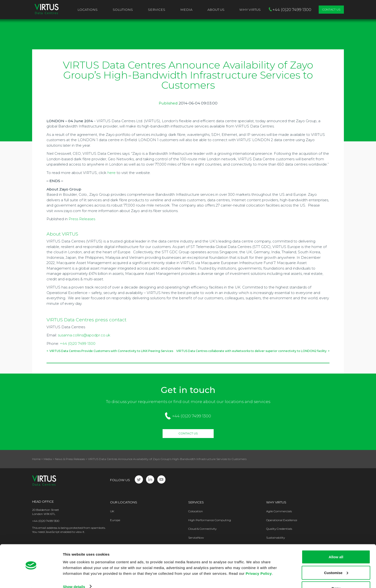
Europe (115, 520)
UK (112, 511)
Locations (88, 10)
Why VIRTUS (250, 10)
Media (186, 10)
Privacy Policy (259, 560)
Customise (336, 560)
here (112, 173)
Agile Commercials (279, 511)
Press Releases (82, 219)
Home (36, 459)
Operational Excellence (282, 520)
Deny (336, 575)
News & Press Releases (70, 459)
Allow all (336, 544)
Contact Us (331, 9)
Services (157, 10)
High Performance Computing (210, 520)
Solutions (123, 10)
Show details (74, 573)
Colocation (196, 511)
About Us (216, 10)
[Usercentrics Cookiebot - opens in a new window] (31, 579)
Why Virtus (276, 502)
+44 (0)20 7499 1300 (78, 343)
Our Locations (124, 502)
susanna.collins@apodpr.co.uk (84, 335)
